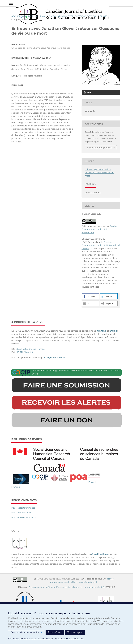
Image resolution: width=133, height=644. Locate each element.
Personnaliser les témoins (26, 633)
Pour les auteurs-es (21, 513)
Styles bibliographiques (100, 148)
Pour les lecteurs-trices (23, 508)
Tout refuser (55, 632)
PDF (89, 92)
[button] (90, 296)
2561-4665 (22, 349)
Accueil (16, 16)
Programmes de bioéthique (42, 587)
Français (16, 487)
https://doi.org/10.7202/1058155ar (34, 58)
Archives (28, 16)
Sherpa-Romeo (37, 349)
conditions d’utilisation (71, 639)
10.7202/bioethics (26, 352)
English (92, 482)
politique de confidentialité (35, 639)
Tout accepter (75, 632)
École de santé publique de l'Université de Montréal (81, 587)
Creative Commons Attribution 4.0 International (100, 229)
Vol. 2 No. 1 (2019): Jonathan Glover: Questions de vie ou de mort (71, 16)
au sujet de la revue (54, 358)
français (102, 331)
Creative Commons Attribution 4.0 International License (101, 245)
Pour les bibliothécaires (24, 517)
